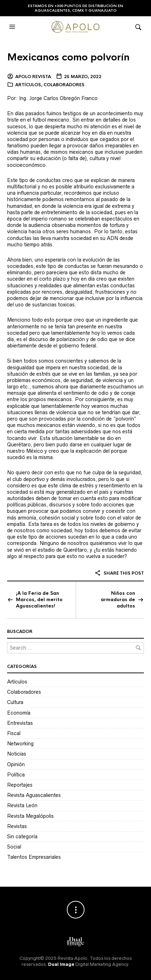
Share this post (119, 573)
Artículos (28, 85)
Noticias (17, 754)
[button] (13, 27)
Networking (20, 744)
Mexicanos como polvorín (68, 57)
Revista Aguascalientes (34, 795)
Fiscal (14, 733)
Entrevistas (20, 723)
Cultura (15, 702)
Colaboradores (64, 85)
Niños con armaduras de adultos (118, 600)
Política (16, 775)
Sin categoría (22, 837)
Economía (19, 713)
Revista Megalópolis (30, 816)
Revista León (22, 805)
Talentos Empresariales (34, 857)
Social (14, 847)
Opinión (16, 764)
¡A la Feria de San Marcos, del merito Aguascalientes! (39, 600)
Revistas (17, 826)
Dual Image (61, 964)
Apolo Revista (33, 77)
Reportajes (20, 785)
